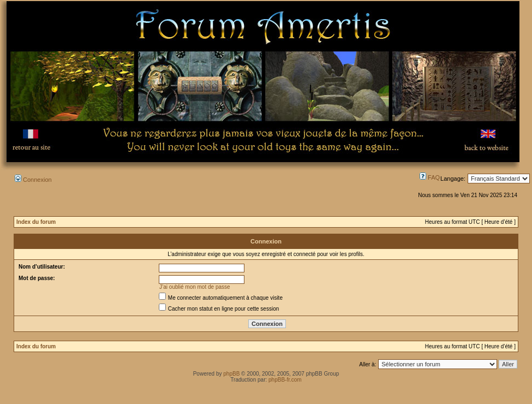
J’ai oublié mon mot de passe (195, 287)
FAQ (430, 177)
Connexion (33, 180)
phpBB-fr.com (285, 380)
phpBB (231, 374)
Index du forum (36, 222)
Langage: (453, 179)
